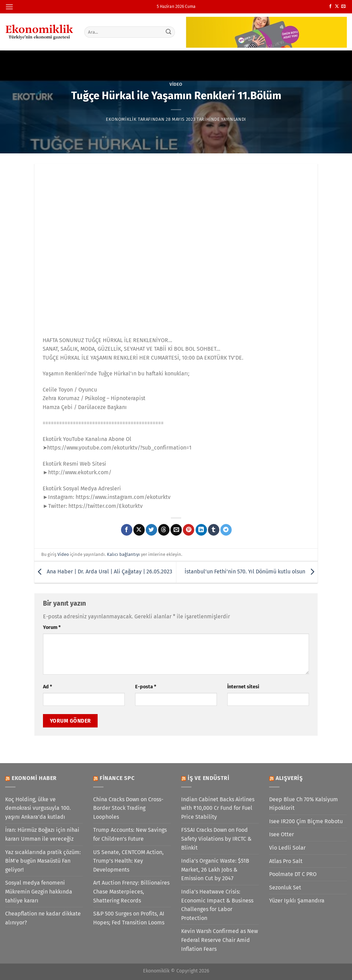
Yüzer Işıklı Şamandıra (297, 901)
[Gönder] (168, 32)
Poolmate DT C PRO (293, 874)
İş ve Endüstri (209, 778)
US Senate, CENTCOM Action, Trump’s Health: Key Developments (128, 861)
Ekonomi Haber (34, 778)
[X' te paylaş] (139, 530)
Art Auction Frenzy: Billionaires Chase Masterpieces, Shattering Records (131, 891)
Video (176, 84)
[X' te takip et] (337, 7)
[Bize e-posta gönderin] (343, 7)
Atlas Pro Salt (286, 861)
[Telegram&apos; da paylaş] (226, 530)
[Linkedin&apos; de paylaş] (201, 530)
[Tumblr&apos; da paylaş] (214, 530)
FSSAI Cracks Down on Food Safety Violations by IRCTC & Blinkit (216, 839)
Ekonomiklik (121, 119)
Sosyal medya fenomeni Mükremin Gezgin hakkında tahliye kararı (39, 891)
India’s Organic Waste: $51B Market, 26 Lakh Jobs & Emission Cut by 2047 (215, 870)
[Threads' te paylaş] (164, 530)
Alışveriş (289, 778)
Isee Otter (282, 834)
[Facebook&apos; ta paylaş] (127, 530)
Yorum (52, 627)
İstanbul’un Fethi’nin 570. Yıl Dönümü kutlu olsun (251, 571)
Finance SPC (117, 778)
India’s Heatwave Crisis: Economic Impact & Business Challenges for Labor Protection (217, 905)
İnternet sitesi (243, 687)
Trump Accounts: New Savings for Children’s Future (130, 834)
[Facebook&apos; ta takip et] (330, 7)
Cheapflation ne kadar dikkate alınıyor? (43, 918)
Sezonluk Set (285, 888)
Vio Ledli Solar (287, 848)
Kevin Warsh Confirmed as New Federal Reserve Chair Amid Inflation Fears (219, 940)
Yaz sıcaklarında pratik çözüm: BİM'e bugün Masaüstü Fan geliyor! (43, 861)
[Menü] (9, 7)
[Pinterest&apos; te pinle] (189, 530)
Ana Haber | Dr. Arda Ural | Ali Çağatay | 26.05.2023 (103, 571)
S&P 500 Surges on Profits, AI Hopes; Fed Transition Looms (129, 918)
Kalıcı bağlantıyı (123, 554)
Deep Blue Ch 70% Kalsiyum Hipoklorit (304, 804)
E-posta (146, 687)
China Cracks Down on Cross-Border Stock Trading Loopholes (128, 808)
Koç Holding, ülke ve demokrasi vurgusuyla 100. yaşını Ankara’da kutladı (38, 808)
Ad (47, 687)
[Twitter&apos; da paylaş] (151, 530)
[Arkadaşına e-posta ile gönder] (176, 530)
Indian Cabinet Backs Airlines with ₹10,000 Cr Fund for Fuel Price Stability (218, 808)
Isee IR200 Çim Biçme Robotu (306, 821)
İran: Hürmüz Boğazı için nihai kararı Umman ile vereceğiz (42, 834)
